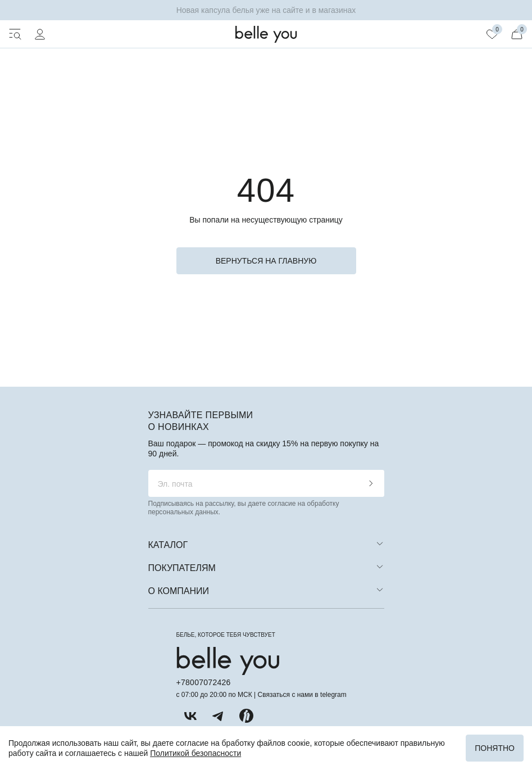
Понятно (495, 748)
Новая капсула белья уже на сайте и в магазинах (266, 10)
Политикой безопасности (195, 753)
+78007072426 (204, 682)
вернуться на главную (266, 261)
